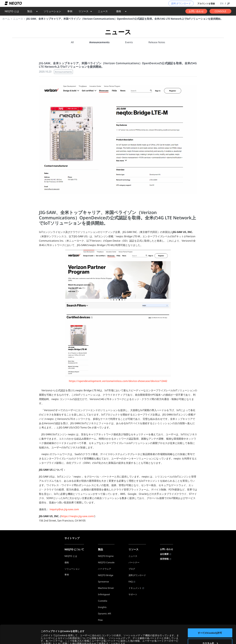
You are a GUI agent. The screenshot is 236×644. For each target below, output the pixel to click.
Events (129, 42)
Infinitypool (104, 594)
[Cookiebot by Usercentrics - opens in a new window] (20, 638)
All (72, 42)
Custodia (103, 601)
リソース (83, 11)
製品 (30, 11)
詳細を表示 (47, 634)
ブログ (132, 569)
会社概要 (164, 554)
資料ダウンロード (181, 3)
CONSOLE (220, 11)
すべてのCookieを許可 (210, 615)
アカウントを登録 (206, 4)
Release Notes (157, 42)
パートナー (134, 562)
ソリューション (52, 11)
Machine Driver (106, 588)
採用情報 (164, 559)
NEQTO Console (106, 562)
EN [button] (222, 3)
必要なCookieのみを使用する (210, 636)
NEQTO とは (12, 11)
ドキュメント (135, 588)
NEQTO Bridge (106, 575)
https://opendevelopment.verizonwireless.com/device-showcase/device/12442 (118, 381)
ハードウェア (105, 569)
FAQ (131, 582)
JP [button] (229, 3)
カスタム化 (210, 626)
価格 (119, 11)
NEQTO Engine (106, 556)
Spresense (103, 582)
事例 (70, 11)
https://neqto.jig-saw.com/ (78, 516)
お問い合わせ (196, 11)
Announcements (99, 42)
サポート (133, 594)
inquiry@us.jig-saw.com (64, 509)
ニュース (103, 11)
